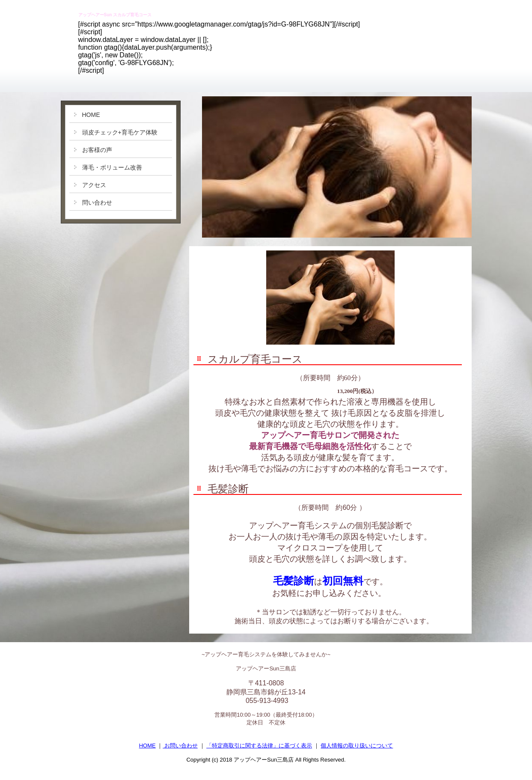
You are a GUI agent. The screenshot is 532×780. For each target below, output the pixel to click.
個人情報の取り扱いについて (357, 746)
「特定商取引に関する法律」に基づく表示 (259, 746)
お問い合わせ (180, 746)
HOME (147, 746)
